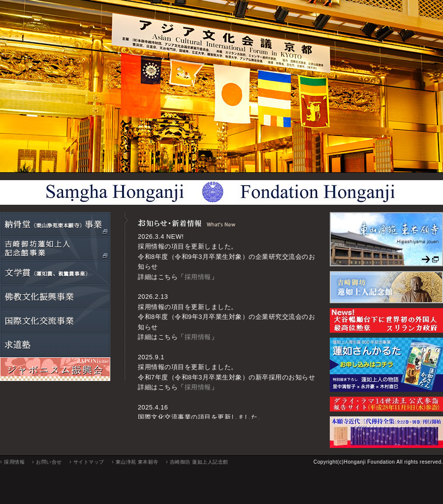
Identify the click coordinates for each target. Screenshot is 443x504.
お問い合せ (49, 462)
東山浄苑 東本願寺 (137, 462)
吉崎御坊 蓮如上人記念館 (199, 462)
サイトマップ (89, 462)
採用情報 (198, 277)
